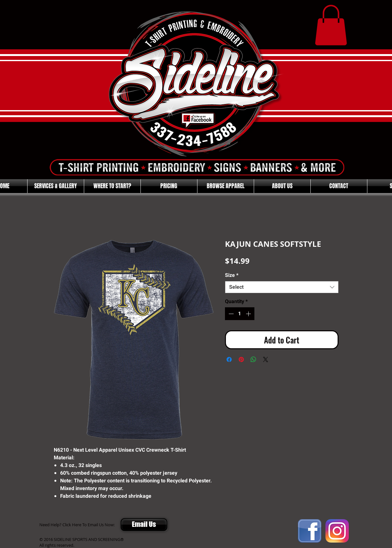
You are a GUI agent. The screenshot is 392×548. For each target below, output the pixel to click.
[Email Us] (144, 525)
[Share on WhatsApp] (253, 359)
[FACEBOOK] (310, 531)
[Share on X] (266, 359)
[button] (331, 25)
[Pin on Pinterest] (241, 359)
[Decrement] (230, 314)
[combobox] (282, 287)
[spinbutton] (240, 314)
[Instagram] (337, 531)
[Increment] (249, 314)
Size (232, 275)
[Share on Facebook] (229, 359)
